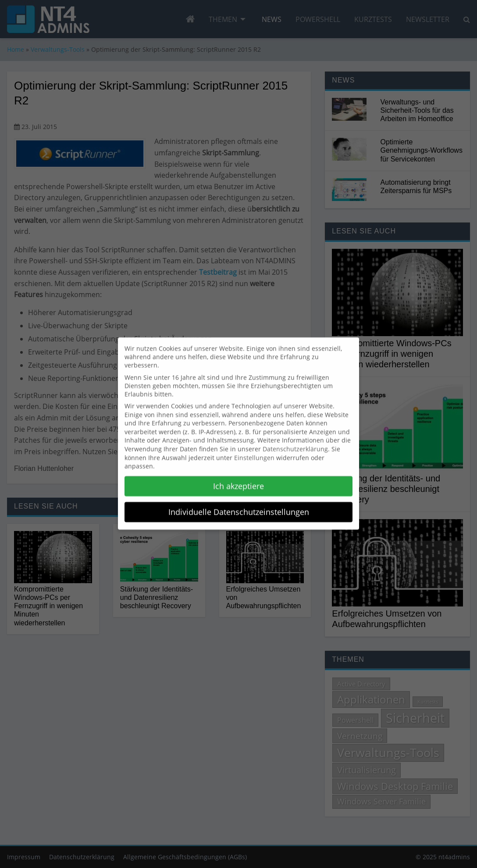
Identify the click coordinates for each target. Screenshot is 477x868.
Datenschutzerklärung (295, 443)
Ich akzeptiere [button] (238, 481)
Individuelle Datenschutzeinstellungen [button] (239, 506)
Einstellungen (254, 452)
